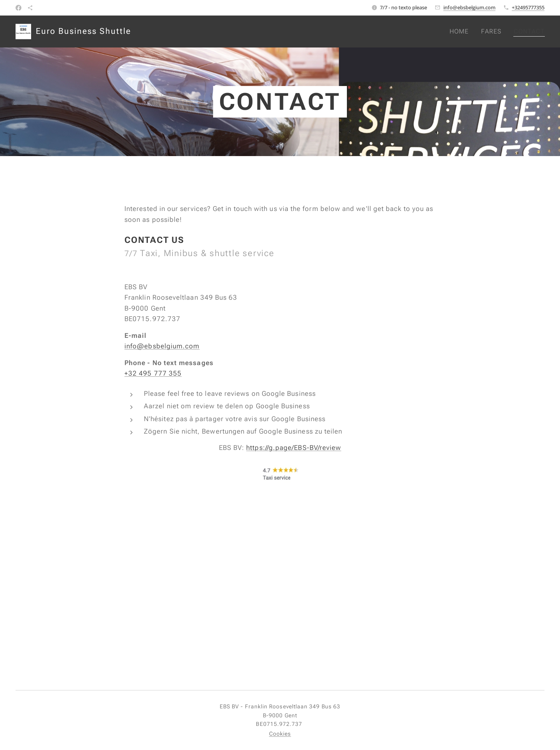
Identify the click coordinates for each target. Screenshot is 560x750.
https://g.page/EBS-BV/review (294, 448)
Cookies (280, 734)
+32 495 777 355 (153, 373)
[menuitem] (461, 32)
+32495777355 (528, 7)
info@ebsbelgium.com (469, 7)
